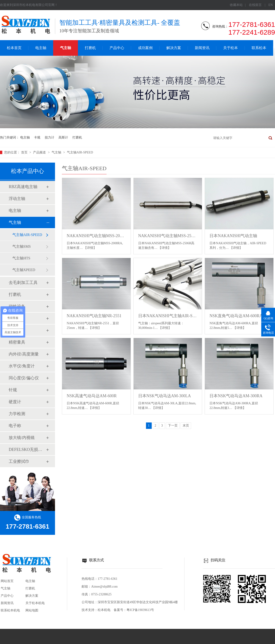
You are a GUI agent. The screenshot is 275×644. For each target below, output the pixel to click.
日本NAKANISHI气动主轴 (233, 236)
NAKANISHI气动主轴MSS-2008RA (96, 236)
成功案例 (145, 48)
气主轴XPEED (24, 270)
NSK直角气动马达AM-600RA (236, 316)
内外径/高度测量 (24, 354)
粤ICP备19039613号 (140, 610)
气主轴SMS (22, 246)
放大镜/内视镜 (22, 438)
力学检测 (17, 414)
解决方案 (174, 48)
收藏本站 (236, 5)
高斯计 (63, 137)
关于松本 (231, 48)
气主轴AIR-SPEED (80, 152)
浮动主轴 (17, 199)
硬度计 (15, 402)
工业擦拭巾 (19, 461)
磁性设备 (17, 306)
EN (271, 5)
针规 (13, 390)
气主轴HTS (21, 258)
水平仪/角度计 (22, 366)
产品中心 (117, 48)
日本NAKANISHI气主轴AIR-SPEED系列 (168, 316)
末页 (186, 426)
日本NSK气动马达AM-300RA (236, 396)
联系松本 (259, 48)
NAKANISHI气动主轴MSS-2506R (168, 236)
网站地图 (32, 610)
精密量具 (17, 342)
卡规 (37, 137)
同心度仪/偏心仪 (24, 378)
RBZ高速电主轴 (23, 187)
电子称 (15, 426)
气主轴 (66, 48)
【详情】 (90, 248)
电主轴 (41, 48)
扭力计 (49, 137)
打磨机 (90, 48)
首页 (25, 152)
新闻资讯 (202, 48)
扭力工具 (17, 318)
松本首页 (14, 48)
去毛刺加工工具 (23, 283)
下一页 (173, 426)
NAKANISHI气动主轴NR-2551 (94, 316)
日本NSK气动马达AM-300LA (165, 396)
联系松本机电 (10, 610)
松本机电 (104, 610)
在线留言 (255, 5)
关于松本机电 (35, 603)
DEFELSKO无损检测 (27, 450)
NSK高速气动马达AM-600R (92, 396)
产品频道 (40, 152)
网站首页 (7, 581)
